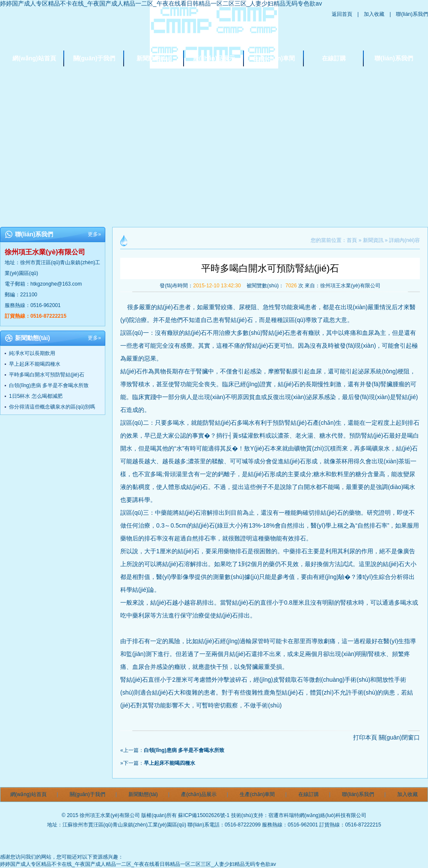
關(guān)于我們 (94, 58)
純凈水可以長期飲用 (32, 353)
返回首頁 (342, 14)
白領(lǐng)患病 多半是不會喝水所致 (49, 385)
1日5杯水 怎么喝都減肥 (36, 396)
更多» (94, 234)
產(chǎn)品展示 (214, 58)
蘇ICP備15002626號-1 (204, 815)
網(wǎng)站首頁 (34, 58)
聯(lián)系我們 (412, 14)
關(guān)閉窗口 (399, 737)
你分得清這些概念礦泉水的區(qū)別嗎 (52, 407)
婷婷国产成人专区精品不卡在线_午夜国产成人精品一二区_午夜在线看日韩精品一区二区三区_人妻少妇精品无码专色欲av (161, 3)
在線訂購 (334, 58)
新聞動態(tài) (154, 58)
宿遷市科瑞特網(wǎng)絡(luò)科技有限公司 (317, 815)
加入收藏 (374, 14)
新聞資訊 (373, 240)
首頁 (352, 240)
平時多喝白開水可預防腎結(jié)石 (47, 375)
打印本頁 (365, 737)
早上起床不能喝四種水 (35, 364)
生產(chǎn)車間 (274, 58)
